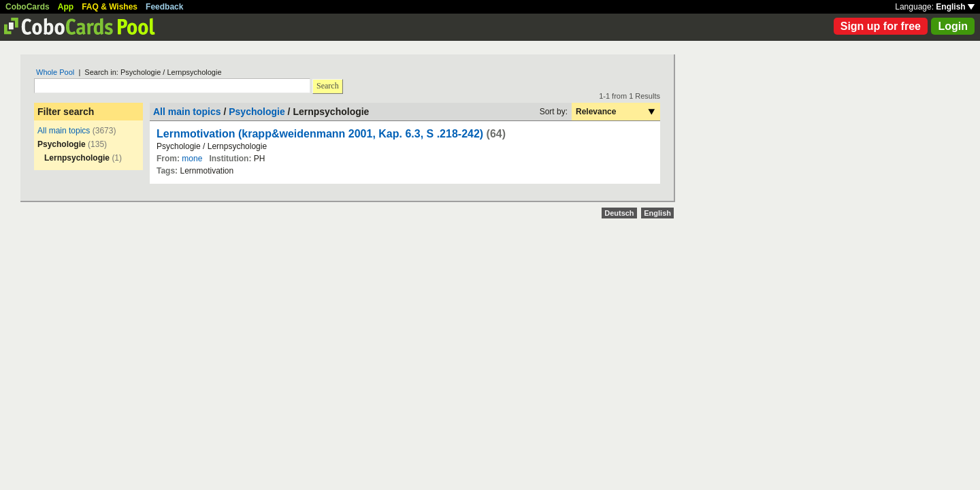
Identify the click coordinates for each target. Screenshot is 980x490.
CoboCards (28, 7)
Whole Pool (55, 72)
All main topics (64, 131)
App (66, 7)
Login (953, 26)
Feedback (164, 7)
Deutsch (619, 213)
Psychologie (257, 112)
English (955, 7)
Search (328, 86)
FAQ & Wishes (110, 7)
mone (192, 159)
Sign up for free (881, 26)
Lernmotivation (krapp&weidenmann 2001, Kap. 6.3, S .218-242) (320, 134)
